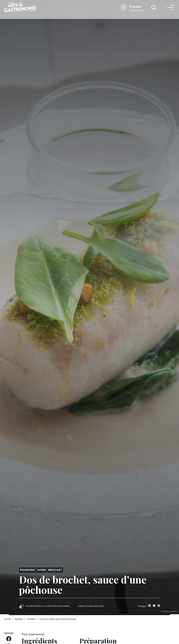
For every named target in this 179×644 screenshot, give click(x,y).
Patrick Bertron (36, 606)
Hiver (41, 570)
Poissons (27, 570)
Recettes (19, 619)
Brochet (55, 570)
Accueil (7, 619)
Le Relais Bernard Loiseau (58, 606)
